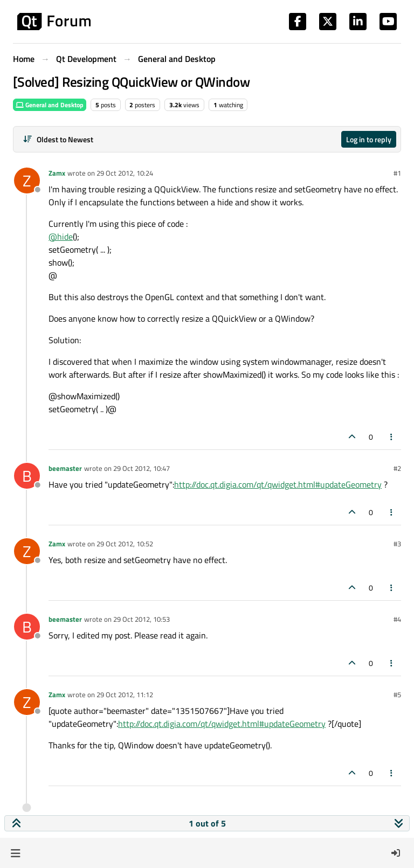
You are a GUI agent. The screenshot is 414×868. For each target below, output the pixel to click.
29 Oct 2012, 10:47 (142, 468)
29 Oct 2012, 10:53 (142, 619)
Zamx (57, 173)
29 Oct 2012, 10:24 (125, 173)
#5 (397, 695)
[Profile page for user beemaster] (27, 476)
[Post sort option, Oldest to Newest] (58, 139)
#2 (397, 468)
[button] (15, 853)
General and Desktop (50, 105)
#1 (397, 173)
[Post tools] (392, 437)
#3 (397, 544)
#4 (397, 619)
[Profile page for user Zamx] (27, 180)
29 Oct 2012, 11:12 (125, 695)
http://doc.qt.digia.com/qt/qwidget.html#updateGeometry (278, 484)
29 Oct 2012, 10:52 (125, 544)
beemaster (65, 468)
